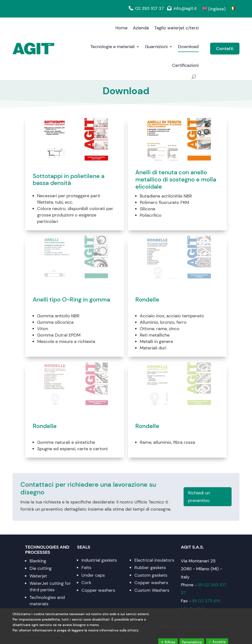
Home (121, 28)
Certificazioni (185, 65)
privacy (133, 630)
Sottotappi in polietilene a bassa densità (69, 180)
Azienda (141, 28)
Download (188, 47)
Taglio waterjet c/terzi (176, 28)
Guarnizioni (156, 47)
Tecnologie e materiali (112, 47)
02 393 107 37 (145, 8)
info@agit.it (181, 8)
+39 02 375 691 (205, 601)
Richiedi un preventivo (199, 497)
